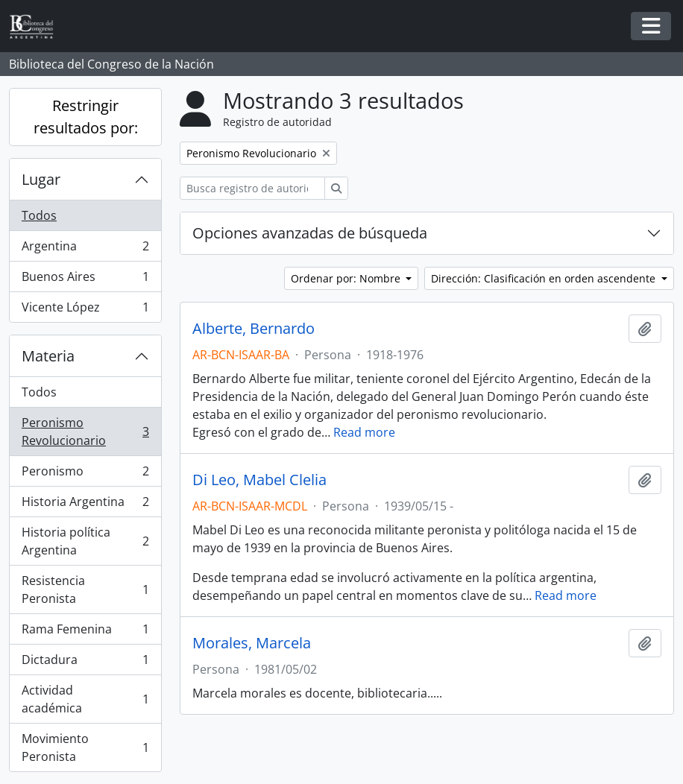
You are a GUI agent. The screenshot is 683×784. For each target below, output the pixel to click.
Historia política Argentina (85, 541)
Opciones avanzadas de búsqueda (310, 233)
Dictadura (85, 663)
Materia (48, 356)
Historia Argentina (85, 505)
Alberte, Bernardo (254, 329)
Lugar (41, 179)
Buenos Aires (85, 280)
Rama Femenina (85, 632)
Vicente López (85, 310)
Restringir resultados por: (86, 117)
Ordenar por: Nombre (347, 278)
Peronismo (85, 474)
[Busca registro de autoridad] (252, 188)
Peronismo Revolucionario (85, 431)
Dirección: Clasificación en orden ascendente (545, 278)
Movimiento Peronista (85, 747)
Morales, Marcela (252, 643)
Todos (39, 215)
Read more (364, 432)
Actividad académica (85, 699)
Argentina (85, 249)
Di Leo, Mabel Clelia (259, 480)
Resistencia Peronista (85, 589)
